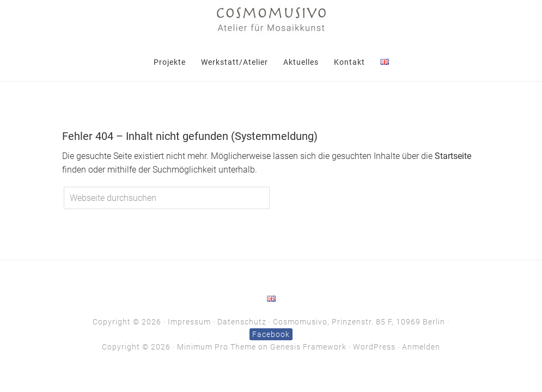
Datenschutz (242, 322)
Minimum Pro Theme (217, 347)
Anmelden (421, 347)
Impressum (189, 322)
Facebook (271, 334)
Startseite (453, 156)
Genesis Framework (308, 347)
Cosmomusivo (271, 19)
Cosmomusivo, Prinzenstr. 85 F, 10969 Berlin (359, 322)
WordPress (374, 347)
